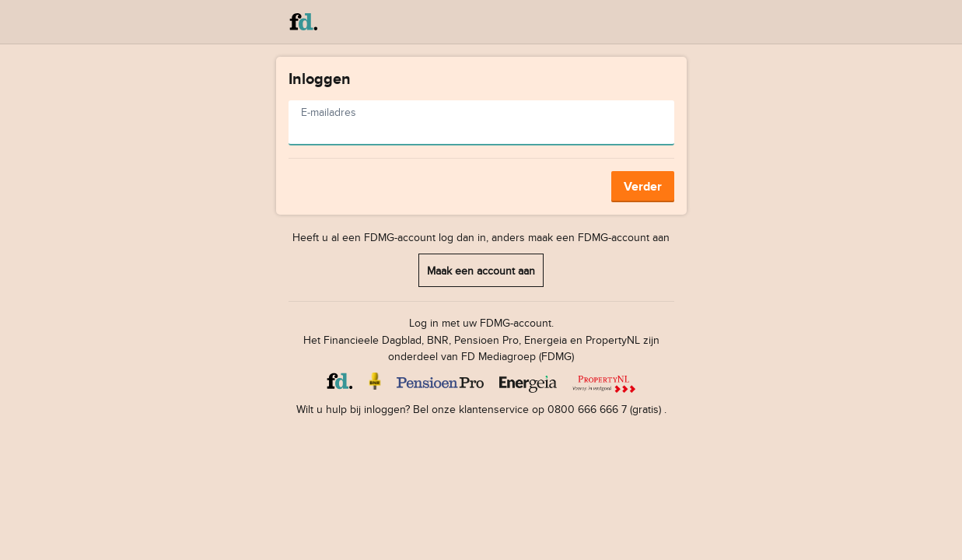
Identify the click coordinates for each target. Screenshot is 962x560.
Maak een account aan (481, 270)
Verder (643, 186)
